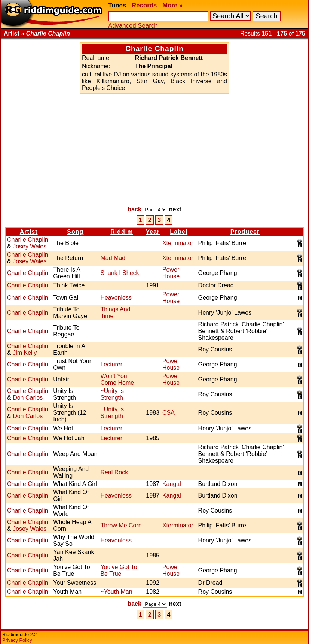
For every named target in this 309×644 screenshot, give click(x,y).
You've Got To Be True (119, 570)
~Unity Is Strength (112, 394)
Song (75, 232)
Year (153, 232)
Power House (171, 273)
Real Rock (114, 472)
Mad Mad (113, 258)
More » (172, 5)
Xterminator (178, 243)
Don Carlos (28, 398)
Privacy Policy (17, 640)
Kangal (172, 484)
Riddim (122, 232)
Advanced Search (133, 26)
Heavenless (116, 298)
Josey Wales (30, 246)
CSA (169, 413)
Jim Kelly (25, 353)
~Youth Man (116, 592)
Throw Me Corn (121, 525)
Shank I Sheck (120, 273)
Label (179, 232)
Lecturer (111, 364)
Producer (245, 232)
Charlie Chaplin (27, 240)
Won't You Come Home (117, 379)
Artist (29, 232)
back (134, 209)
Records (144, 5)
